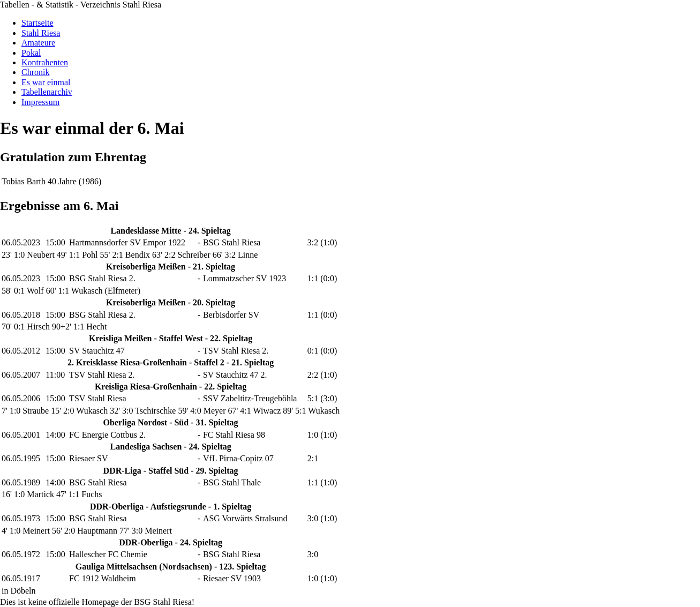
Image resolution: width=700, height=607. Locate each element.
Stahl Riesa (41, 33)
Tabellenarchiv (47, 92)
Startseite (37, 23)
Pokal (31, 53)
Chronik (35, 72)
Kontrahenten (45, 62)
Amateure (38, 43)
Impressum (40, 102)
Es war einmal (46, 82)
